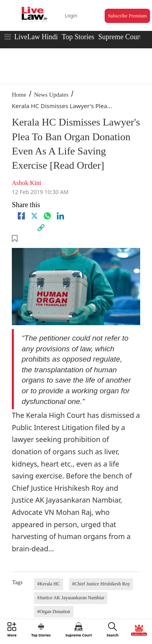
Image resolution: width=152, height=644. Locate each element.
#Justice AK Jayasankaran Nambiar (71, 598)
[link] (41, 228)
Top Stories (78, 37)
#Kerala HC (49, 584)
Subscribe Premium (127, 16)
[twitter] (34, 216)
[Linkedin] (60, 216)
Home (19, 95)
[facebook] (21, 216)
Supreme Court (120, 37)
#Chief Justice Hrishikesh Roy (101, 584)
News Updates (51, 95)
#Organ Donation (53, 612)
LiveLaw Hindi (36, 37)
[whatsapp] (47, 216)
